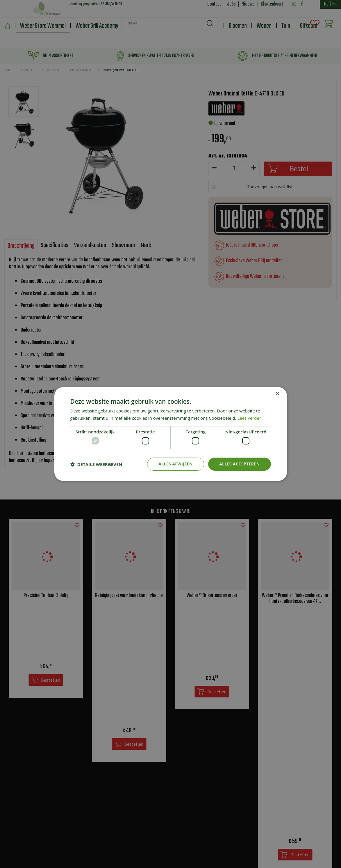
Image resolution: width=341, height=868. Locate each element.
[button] (96, 464)
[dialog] (170, 434)
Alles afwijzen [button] (176, 464)
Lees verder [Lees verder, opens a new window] (249, 418)
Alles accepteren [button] (240, 464)
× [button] (277, 394)
